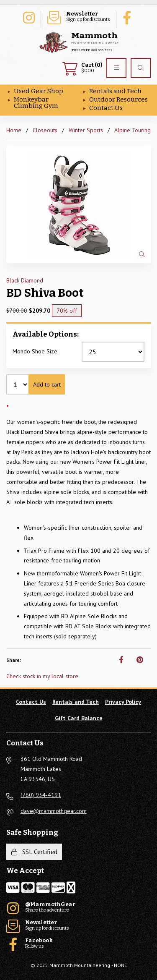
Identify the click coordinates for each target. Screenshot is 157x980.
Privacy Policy (123, 702)
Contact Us (106, 108)
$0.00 (82, 68)
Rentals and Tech (115, 91)
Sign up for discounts (79, 17)
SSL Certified (34, 852)
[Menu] (116, 68)
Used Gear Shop (39, 91)
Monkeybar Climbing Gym (36, 103)
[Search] (141, 68)
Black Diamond (25, 280)
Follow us (129, 17)
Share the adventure (28, 17)
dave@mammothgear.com (54, 811)
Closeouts (45, 130)
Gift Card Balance (79, 718)
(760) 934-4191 (41, 795)
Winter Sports (86, 130)
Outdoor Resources (118, 99)
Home (14, 130)
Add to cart (47, 384)
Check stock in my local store (42, 676)
